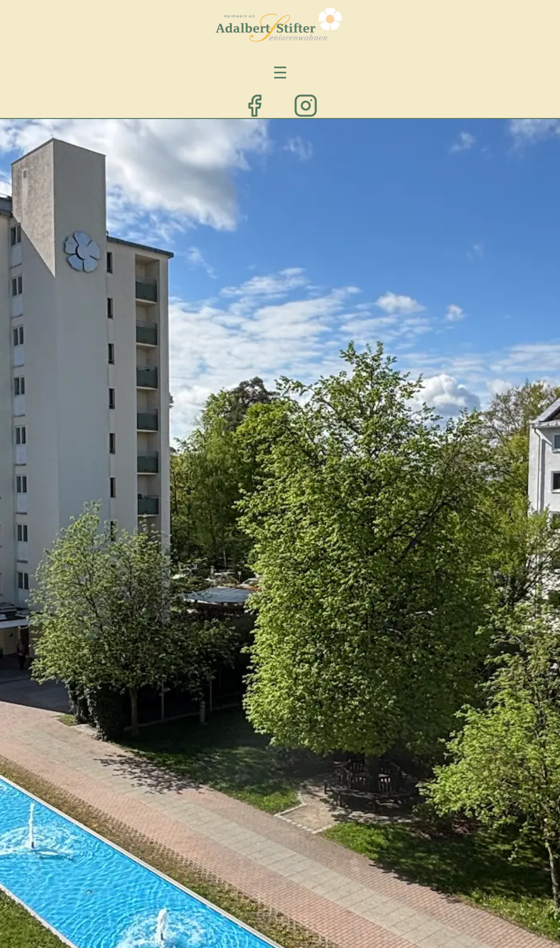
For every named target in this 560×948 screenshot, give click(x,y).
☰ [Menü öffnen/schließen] (280, 72)
